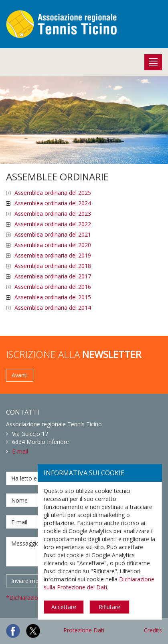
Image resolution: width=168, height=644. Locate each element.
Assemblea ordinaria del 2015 (53, 297)
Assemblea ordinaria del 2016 (53, 287)
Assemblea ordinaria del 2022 (53, 224)
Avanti (20, 375)
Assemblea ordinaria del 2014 (53, 308)
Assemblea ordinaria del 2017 (53, 276)
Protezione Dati (84, 630)
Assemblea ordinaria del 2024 (53, 203)
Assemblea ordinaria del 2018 (53, 266)
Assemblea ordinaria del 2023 (53, 214)
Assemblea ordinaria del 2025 (53, 193)
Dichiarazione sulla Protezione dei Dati (99, 583)
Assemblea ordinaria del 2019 (53, 255)
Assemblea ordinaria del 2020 (53, 245)
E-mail (20, 451)
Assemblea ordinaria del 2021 (53, 234)
